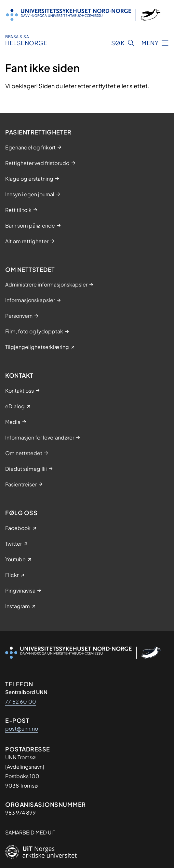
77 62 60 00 (21, 701)
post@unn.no (22, 728)
